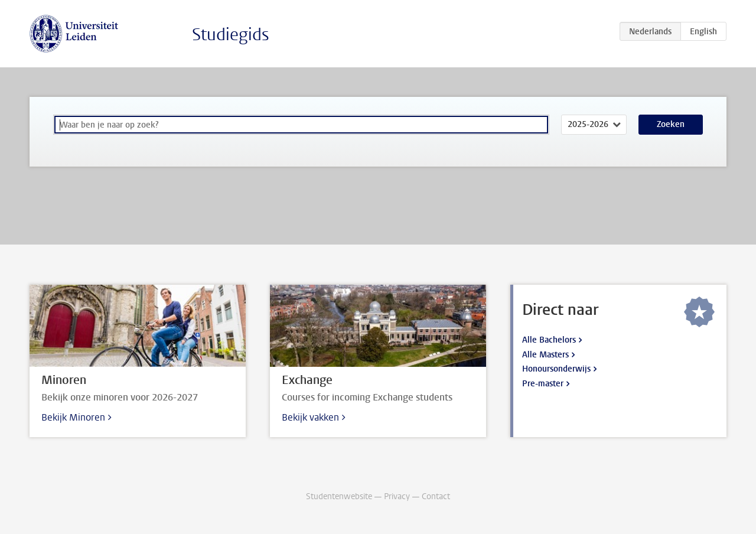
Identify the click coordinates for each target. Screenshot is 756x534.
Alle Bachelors (549, 340)
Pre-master (543, 384)
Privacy (397, 496)
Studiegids (231, 35)
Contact (436, 496)
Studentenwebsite (339, 496)
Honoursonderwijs (556, 369)
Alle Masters (545, 355)
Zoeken (671, 124)
